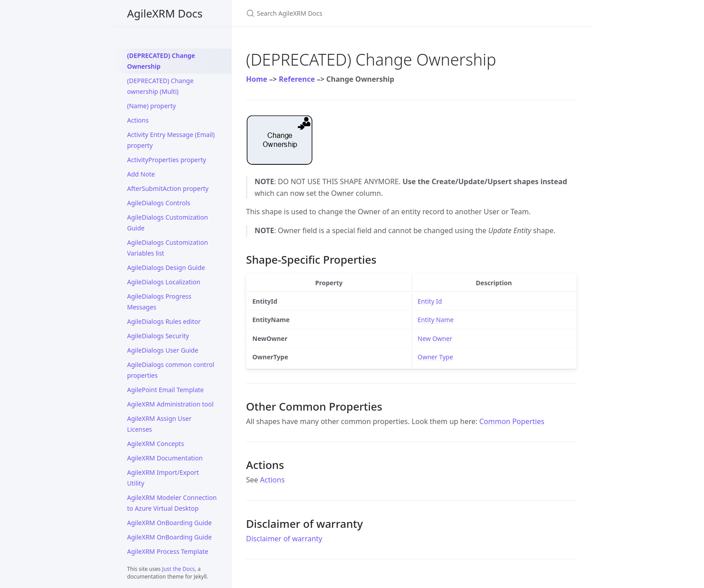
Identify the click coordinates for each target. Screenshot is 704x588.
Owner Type (435, 357)
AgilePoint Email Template (165, 390)
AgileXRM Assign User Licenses (159, 424)
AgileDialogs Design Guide (166, 267)
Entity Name (436, 320)
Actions (138, 120)
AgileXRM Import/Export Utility (163, 478)
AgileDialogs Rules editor (164, 321)
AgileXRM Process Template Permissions (168, 557)
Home (257, 79)
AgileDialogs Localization (164, 282)
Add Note (141, 174)
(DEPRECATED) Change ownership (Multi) (160, 86)
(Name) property (152, 106)
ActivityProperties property (167, 160)
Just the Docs (178, 569)
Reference (297, 79)
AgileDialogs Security (158, 336)
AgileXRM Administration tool (170, 404)
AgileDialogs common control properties (171, 370)
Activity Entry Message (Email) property (171, 140)
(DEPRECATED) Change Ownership (161, 61)
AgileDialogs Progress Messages (159, 302)
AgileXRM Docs (165, 13)
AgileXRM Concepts (156, 444)
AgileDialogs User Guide (163, 350)
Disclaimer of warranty (284, 539)
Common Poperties (512, 421)
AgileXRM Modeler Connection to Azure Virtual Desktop (172, 503)
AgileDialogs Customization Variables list (167, 248)
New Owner (435, 338)
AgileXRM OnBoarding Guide (169, 523)
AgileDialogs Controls (159, 203)
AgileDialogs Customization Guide (167, 223)
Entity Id (430, 301)
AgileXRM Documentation (165, 458)
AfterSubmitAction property (168, 188)
